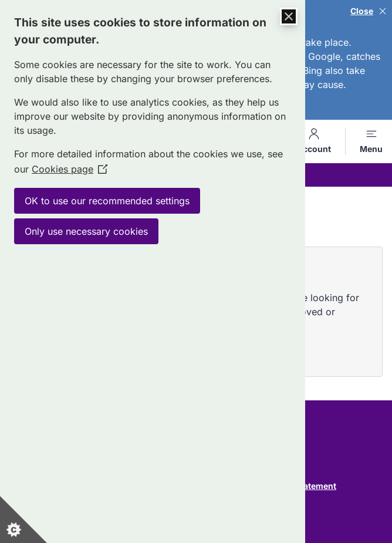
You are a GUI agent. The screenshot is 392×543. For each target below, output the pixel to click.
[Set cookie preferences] (23, 520)
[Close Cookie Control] (289, 16)
